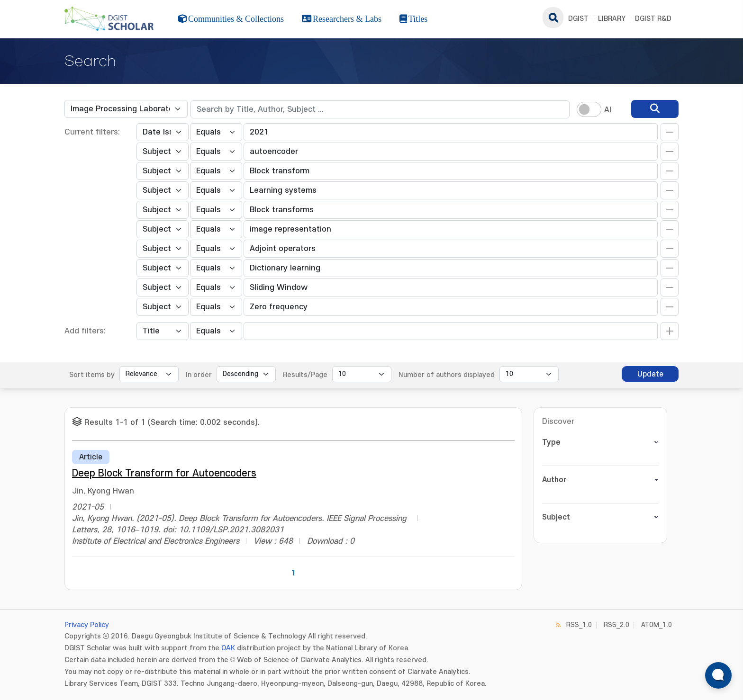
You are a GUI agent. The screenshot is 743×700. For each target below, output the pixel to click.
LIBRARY (612, 19)
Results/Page (305, 375)
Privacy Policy (87, 625)
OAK (228, 648)
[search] (655, 109)
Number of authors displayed (447, 375)
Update (650, 374)
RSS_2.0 (616, 625)
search (553, 18)
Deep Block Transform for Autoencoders (164, 473)
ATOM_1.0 (657, 625)
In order (199, 375)
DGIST (578, 19)
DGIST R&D (653, 19)
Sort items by (92, 375)
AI (608, 110)
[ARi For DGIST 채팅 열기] (718, 675)
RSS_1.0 (579, 625)
